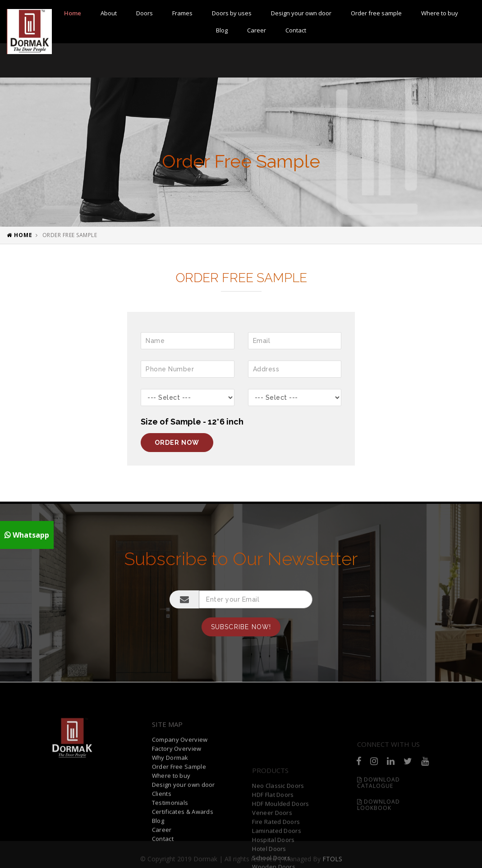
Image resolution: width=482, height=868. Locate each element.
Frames (182, 13)
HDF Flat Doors (273, 836)
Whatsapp (27, 535)
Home (73, 13)
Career (257, 30)
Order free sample (376, 13)
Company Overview (180, 791)
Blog (222, 30)
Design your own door (301, 13)
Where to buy (440, 13)
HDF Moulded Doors (280, 845)
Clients (162, 845)
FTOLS (332, 862)
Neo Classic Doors (278, 827)
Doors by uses (232, 13)
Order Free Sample (179, 818)
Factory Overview (177, 800)
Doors (145, 13)
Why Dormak (170, 809)
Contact (296, 30)
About (109, 13)
